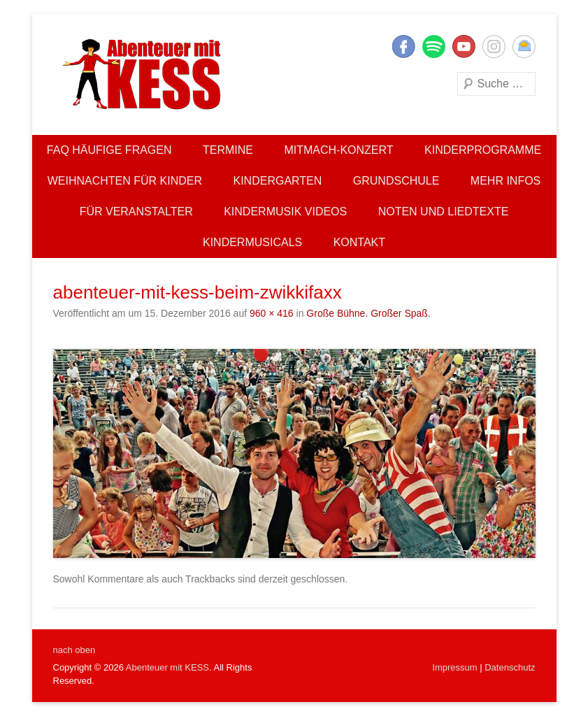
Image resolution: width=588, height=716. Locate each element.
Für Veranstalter (136, 212)
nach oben (74, 650)
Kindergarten (278, 181)
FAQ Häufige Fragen (109, 150)
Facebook (404, 46)
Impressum (454, 667)
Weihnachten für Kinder (125, 181)
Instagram (494, 46)
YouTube (464, 46)
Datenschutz (510, 667)
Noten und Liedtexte (444, 212)
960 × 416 (272, 313)
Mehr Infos (505, 181)
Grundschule (396, 181)
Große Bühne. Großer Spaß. (368, 313)
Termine (228, 150)
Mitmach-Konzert (338, 150)
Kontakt (359, 242)
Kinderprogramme (483, 150)
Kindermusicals (252, 242)
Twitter (434, 46)
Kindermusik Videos (285, 212)
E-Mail (524, 46)
